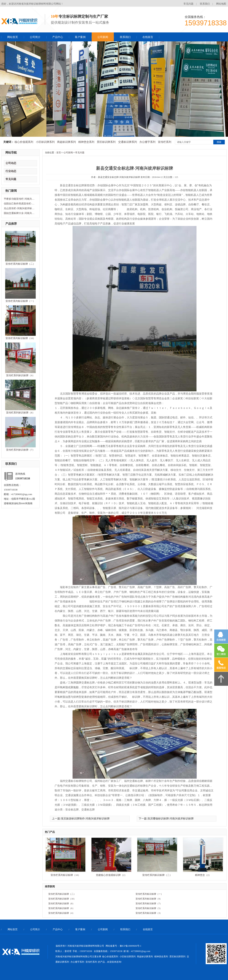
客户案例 (80, 37)
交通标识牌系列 (128, 142)
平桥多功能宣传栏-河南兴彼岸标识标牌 (20, 199)
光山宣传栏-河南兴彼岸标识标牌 (20, 208)
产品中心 (58, 37)
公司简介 (35, 37)
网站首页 (13, 37)
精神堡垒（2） (203, 875)
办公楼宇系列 (147, 142)
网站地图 (221, 4)
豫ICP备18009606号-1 (131, 946)
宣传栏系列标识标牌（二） (20, 264)
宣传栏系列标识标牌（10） (20, 338)
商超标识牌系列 (66, 142)
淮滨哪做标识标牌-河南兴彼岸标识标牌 (171, 819)
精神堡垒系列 (86, 142)
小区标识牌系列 (45, 142)
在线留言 (148, 37)
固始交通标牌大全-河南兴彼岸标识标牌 (20, 213)
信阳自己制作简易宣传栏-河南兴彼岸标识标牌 (20, 204)
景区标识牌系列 (106, 142)
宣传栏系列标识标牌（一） (20, 301)
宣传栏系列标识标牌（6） (61, 908)
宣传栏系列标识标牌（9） (20, 375)
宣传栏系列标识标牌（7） (20, 450)
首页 (59, 153)
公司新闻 (103, 37)
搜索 (219, 142)
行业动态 (11, 171)
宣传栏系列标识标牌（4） (61, 913)
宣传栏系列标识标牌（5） (149, 908)
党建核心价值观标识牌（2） (111, 875)
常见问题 (188, 4)
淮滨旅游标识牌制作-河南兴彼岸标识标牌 (85, 819)
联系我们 (205, 4)
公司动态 (11, 163)
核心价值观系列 (24, 142)
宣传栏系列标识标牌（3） (149, 913)
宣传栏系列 (165, 142)
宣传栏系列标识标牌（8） (20, 413)
